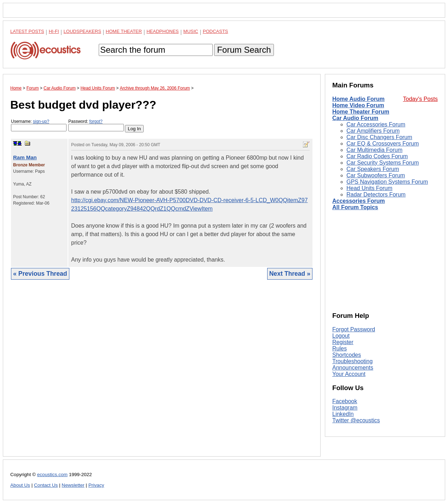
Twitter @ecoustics (356, 420)
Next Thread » (290, 274)
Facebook (345, 401)
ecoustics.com (52, 475)
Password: (96, 125)
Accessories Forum (359, 201)
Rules (340, 348)
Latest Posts (27, 31)
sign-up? (41, 121)
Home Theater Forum (361, 112)
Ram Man (25, 157)
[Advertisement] (162, 373)
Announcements (353, 368)
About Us (20, 485)
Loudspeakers (82, 31)
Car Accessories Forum (376, 124)
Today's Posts (420, 99)
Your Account (349, 374)
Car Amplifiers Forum (373, 131)
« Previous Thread (40, 274)
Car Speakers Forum (373, 169)
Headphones (163, 31)
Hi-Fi (54, 31)
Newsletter (73, 485)
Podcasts (216, 31)
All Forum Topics (355, 207)
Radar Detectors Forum (376, 195)
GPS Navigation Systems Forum (387, 182)
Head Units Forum (369, 188)
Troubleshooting (352, 361)
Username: (39, 125)
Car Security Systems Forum (383, 163)
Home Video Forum (358, 105)
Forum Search (244, 50)
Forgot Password (354, 329)
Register (343, 342)
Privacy (96, 485)
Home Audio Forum (358, 99)
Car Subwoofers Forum (376, 175)
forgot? (96, 121)
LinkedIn (343, 414)
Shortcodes (347, 355)
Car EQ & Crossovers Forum (383, 144)
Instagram (345, 408)
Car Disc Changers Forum (379, 137)
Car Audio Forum (355, 118)
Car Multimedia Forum (374, 150)
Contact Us (46, 485)
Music (191, 31)
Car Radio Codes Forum (377, 156)
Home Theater (124, 31)
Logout (341, 336)
